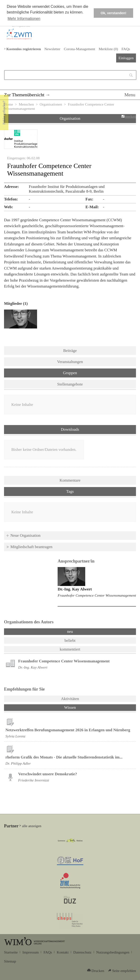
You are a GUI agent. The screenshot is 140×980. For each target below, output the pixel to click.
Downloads (70, 429)
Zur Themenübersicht (24, 95)
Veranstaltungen (70, 362)
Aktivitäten (70, 699)
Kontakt (63, 952)
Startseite (11, 952)
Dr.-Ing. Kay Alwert (75, 589)
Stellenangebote (70, 384)
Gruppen (70, 373)
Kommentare (70, 480)
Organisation (70, 118)
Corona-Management (80, 49)
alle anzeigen (32, 826)
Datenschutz (83, 952)
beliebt (70, 641)
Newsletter (52, 49)
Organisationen (51, 104)
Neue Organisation (25, 535)
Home (8, 104)
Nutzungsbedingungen (113, 952)
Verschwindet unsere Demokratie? (48, 774)
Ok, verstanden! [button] (113, 13)
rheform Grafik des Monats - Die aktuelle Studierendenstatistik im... (64, 757)
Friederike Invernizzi (34, 780)
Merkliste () (108, 49)
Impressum (31, 952)
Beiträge (70, 351)
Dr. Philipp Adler (18, 763)
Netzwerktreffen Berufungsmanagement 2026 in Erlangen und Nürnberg (68, 730)
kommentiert (70, 649)
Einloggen (126, 58)
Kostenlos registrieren (24, 49)
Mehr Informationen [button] (24, 19)
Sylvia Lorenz (15, 736)
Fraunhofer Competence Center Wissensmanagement (97, 595)
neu (70, 632)
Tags (70, 491)
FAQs (126, 49)
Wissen (82, 707)
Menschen (26, 104)
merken (130, 116)
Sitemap (10, 961)
